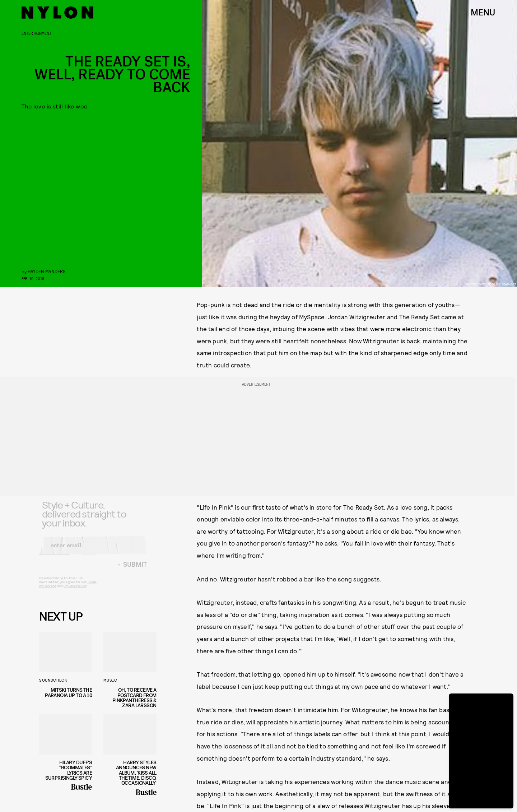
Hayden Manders (47, 271)
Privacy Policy (75, 591)
